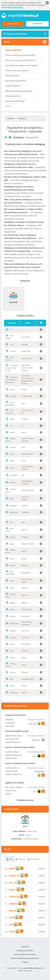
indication (13, 537)
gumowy (13, 911)
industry (12, 610)
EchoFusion (14, 897)
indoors (12, 588)
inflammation (14, 693)
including (12, 447)
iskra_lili (13, 883)
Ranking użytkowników (15, 101)
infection (12, 658)
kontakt (25, 962)
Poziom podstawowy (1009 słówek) (20, 55)
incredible (13, 483)
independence (14, 512)
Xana (11, 925)
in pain (12, 390)
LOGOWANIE (37, 24)
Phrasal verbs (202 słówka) (17, 71)
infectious (13, 672)
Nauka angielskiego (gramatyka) (19, 91)
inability (12, 419)
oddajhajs (13, 904)
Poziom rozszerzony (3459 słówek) (20, 60)
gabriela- (36, 740)
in (10, 330)
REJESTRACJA (13, 24)
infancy (12, 644)
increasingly (13, 475)
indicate (12, 544)
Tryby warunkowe (13, 76)
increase (12, 468)
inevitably (13, 638)
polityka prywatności (25, 951)
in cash (12, 345)
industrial (13, 616)
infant (11, 651)
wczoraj (20, 859)
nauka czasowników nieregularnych (25, 958)
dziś (10, 859)
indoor (11, 581)
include (12, 454)
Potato (12, 932)
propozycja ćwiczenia (16, 715)
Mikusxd (32, 724)
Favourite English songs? (17, 731)
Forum (8, 106)
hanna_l (13, 890)
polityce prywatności (15, 7)
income (12, 461)
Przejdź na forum (25, 800)
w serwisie (34, 859)
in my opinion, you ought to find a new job (12, 368)
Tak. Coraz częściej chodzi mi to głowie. (14, 791)
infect (11, 679)
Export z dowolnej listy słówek (20, 747)
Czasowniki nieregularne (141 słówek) (22, 65)
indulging (12, 603)
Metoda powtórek (13, 96)
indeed (12, 498)
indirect (12, 559)
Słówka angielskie (13, 50)
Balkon (12, 869)
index (11, 523)
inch (11, 426)
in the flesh (13, 396)
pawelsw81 (40, 771)
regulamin (25, 947)
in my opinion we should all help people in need (11, 380)
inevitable (13, 631)
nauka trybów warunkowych (25, 954)
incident (12, 433)
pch (34, 756)
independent (13, 506)
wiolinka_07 (14, 876)
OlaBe (12, 918)
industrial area (14, 624)
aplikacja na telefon (15, 783)
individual (13, 566)
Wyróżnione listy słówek (16, 81)
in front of (13, 351)
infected (12, 686)
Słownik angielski (13, 86)
